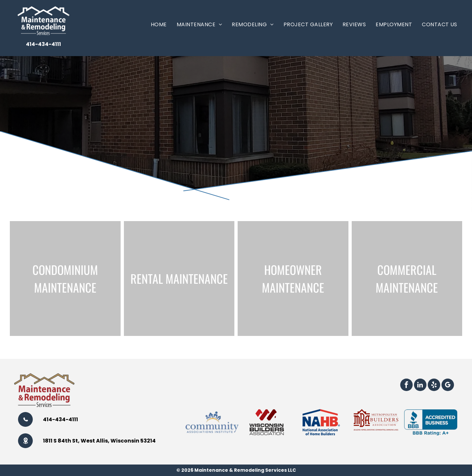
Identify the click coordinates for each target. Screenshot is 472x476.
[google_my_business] (448, 386)
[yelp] (434, 386)
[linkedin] (420, 386)
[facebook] (406, 386)
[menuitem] (159, 24)
